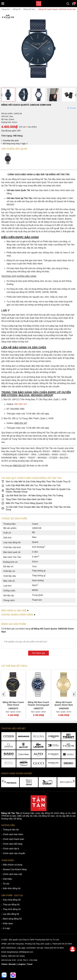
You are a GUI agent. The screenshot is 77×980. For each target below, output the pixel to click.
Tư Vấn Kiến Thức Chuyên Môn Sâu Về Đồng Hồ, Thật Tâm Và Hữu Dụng (36, 508)
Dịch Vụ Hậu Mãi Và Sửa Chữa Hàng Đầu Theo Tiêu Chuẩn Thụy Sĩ (36, 482)
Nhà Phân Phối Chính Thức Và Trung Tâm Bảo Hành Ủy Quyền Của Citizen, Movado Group (36, 490)
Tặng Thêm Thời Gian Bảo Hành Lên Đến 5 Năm (27, 499)
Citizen (4, 964)
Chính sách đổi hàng (13, 844)
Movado (12, 964)
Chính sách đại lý (11, 849)
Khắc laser (8, 924)
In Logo (6, 928)
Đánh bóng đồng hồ (12, 919)
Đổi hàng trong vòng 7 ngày (15, 144)
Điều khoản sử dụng (13, 865)
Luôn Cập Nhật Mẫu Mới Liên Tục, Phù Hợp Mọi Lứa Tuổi (31, 485)
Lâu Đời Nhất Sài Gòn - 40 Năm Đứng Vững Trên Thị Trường (32, 496)
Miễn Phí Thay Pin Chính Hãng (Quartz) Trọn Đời (27, 503)
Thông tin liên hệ (11, 830)
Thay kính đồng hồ (12, 909)
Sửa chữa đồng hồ (12, 900)
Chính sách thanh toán (13, 839)
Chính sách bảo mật (12, 874)
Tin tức (6, 884)
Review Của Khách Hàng (15, 869)
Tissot (30, 964)
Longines (21, 964)
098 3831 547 (21, 404)
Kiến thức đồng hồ (12, 888)
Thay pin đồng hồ (11, 905)
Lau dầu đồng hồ (11, 914)
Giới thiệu (7, 879)
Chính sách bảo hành (13, 834)
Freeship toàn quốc (11, 141)
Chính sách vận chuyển (14, 853)
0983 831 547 (14, 956)
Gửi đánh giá (39, 653)
